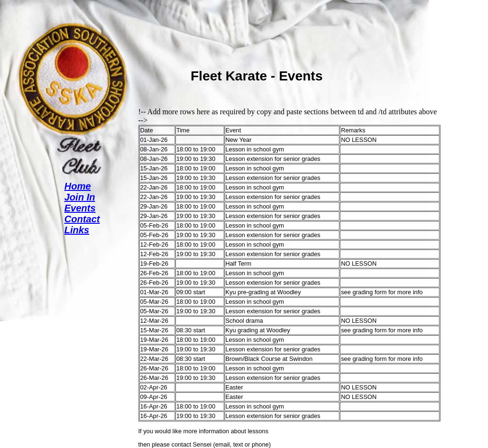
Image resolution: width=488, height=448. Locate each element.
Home (78, 186)
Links (77, 230)
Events (80, 208)
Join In (80, 197)
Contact (82, 219)
